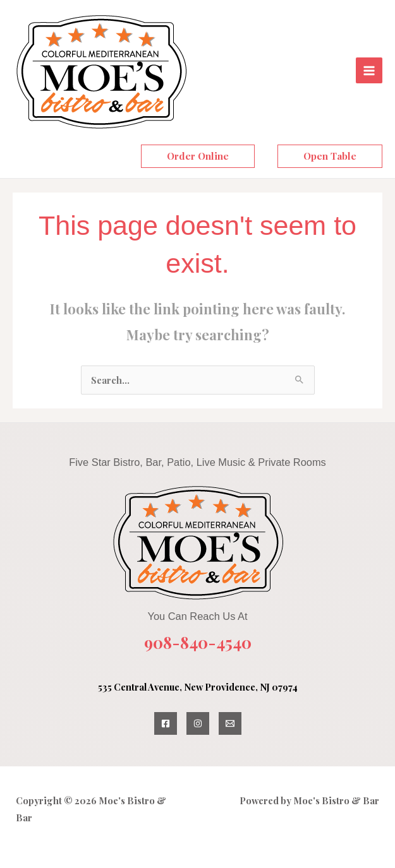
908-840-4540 (198, 642)
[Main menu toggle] (369, 71)
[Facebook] (166, 723)
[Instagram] (198, 723)
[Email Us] (230, 723)
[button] (198, 156)
